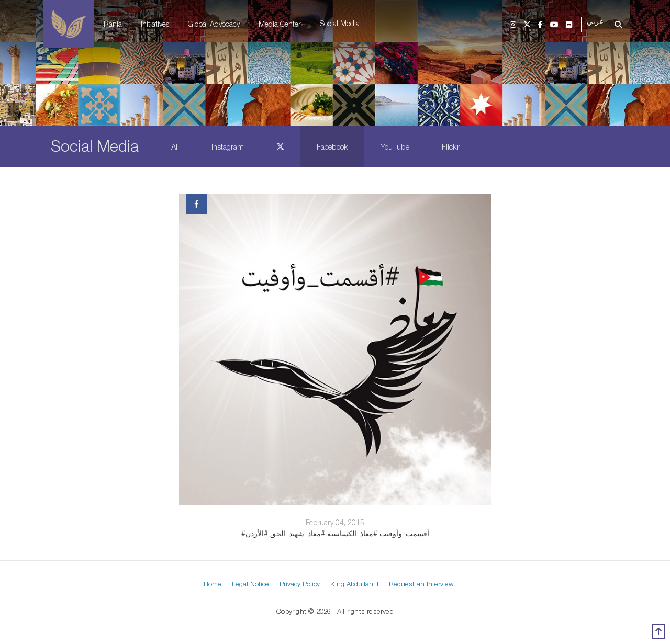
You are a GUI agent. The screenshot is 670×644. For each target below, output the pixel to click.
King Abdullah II (354, 584)
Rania (113, 24)
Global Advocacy (214, 24)
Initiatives (155, 24)
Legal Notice (250, 584)
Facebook (332, 146)
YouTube (395, 146)
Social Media (340, 23)
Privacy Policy (300, 584)
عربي (595, 22)
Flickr (451, 146)
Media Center (280, 24)
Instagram (228, 146)
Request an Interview (421, 584)
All (175, 146)
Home (213, 584)
